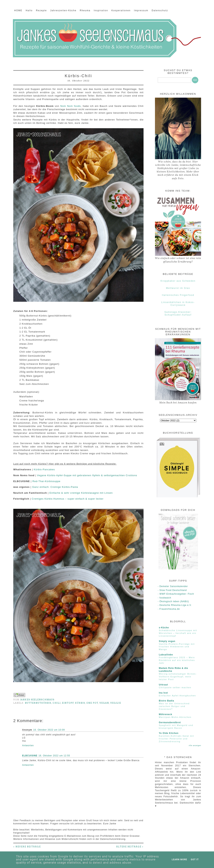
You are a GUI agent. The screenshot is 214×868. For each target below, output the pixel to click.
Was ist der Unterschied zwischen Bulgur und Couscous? (174, 706)
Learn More (180, 860)
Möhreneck (165, 714)
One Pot (92, 703)
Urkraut (163, 685)
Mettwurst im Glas (178, 288)
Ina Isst (163, 693)
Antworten (28, 745)
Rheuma (85, 10)
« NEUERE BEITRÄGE (27, 847)
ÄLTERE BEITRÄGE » (130, 847)
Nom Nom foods (71, 106)
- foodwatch (164, 598)
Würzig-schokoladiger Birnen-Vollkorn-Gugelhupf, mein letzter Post (178, 677)
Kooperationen (121, 10)
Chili (57, 703)
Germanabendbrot (170, 722)
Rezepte (41, 10)
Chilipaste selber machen (175, 687)
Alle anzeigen (195, 745)
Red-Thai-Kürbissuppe (46, 481)
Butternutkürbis (38, 703)
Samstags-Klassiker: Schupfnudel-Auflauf (178, 313)
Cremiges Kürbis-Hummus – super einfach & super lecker (68, 499)
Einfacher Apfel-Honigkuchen (177, 696)
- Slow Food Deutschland (172, 590)
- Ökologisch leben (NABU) (173, 601)
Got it (195, 860)
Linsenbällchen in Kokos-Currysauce (178, 304)
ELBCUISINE (30, 756)
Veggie (116, 703)
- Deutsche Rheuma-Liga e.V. (175, 605)
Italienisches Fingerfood (178, 295)
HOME (18, 10)
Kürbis (80, 703)
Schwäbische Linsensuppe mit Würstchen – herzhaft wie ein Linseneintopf (178, 633)
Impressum (141, 10)
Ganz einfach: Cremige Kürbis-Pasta (55, 487)
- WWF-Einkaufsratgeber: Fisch (176, 594)
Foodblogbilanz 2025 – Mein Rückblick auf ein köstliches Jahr (177, 660)
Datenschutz (160, 10)
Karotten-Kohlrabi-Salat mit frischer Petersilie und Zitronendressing (176, 739)
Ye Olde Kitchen (169, 733)
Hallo (29, 10)
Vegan (104, 703)
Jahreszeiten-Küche (63, 10)
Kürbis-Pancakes (44, 469)
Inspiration (101, 10)
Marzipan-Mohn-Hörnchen (175, 717)
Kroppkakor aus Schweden (178, 281)
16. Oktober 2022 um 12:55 (54, 756)
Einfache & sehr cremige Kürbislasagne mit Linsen (81, 493)
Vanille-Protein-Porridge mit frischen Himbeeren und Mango (177, 647)
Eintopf (68, 703)
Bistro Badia (166, 701)
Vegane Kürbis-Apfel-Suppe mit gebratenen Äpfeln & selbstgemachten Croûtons (87, 475)
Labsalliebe (166, 655)
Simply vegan (167, 641)
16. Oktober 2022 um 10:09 (49, 730)
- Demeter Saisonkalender (173, 586)
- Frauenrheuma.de (169, 609)
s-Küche (164, 628)
